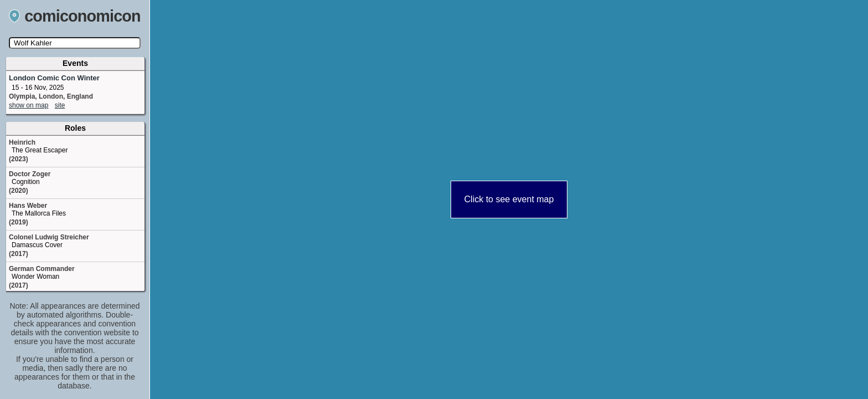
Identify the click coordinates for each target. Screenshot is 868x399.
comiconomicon (75, 16)
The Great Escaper (40, 150)
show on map (29, 105)
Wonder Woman (35, 277)
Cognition (26, 182)
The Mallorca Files (39, 213)
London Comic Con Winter (54, 78)
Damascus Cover (37, 245)
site (60, 105)
